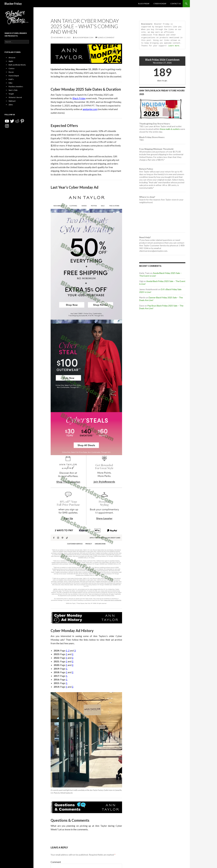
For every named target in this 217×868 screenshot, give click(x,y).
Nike (10, 83)
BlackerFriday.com (84, 37)
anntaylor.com (90, 109)
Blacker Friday (13, 4)
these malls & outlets (170, 129)
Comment (56, 862)
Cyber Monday (160, 4)
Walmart (12, 101)
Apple (11, 61)
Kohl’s (11, 79)
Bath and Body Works (17, 65)
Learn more (174, 46)
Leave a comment (106, 37)
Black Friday (144, 4)
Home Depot (14, 76)
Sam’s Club (13, 90)
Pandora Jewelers (16, 86)
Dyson (11, 72)
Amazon (12, 58)
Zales (11, 105)
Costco (11, 68)
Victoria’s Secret (15, 97)
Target (11, 94)
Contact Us (175, 4)
